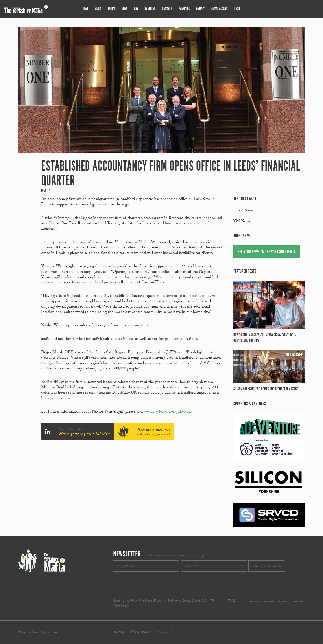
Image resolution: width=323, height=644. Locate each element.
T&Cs (232, 601)
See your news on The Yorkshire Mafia (267, 252)
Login (237, 9)
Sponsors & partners (250, 404)
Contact (200, 9)
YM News (242, 222)
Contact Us (121, 606)
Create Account (219, 9)
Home (86, 9)
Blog (136, 9)
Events (112, 9)
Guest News (243, 211)
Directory (167, 9)
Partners (150, 9)
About (98, 9)
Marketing (184, 9)
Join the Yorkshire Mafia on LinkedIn (277, 602)
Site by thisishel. (164, 633)
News (124, 9)
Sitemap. (119, 632)
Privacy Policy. (141, 632)
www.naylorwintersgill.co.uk (167, 412)
